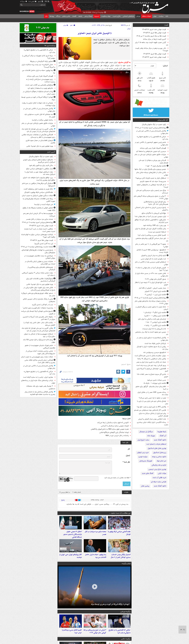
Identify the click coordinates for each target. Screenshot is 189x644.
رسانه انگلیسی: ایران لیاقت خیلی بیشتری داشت (153, 424)
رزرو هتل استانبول (160, 452)
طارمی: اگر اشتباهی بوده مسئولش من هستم (150, 410)
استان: (165, 66)
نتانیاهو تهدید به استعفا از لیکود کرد (40, 88)
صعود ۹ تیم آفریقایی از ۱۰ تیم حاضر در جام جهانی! (152, 245)
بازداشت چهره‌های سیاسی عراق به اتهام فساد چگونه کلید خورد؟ (38, 236)
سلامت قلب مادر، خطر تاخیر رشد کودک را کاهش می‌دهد (39, 324)
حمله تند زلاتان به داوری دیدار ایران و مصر (151, 362)
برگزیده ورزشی (125, 617)
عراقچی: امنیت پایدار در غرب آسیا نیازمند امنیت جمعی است (40, 230)
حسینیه (97, 16)
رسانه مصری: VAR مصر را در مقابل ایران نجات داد (153, 394)
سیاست (161, 16)
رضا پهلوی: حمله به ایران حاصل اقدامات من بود (96, 561)
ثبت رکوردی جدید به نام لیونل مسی (153, 259)
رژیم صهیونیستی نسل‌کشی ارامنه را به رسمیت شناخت (41, 81)
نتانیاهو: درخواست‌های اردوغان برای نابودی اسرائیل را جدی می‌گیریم (39, 161)
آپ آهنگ (163, 436)
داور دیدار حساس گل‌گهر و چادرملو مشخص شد (152, 240)
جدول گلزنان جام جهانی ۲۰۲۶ (155, 279)
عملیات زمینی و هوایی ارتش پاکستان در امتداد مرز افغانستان (40, 263)
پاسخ (63, 500)
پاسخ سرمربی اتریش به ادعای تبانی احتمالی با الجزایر (152, 209)
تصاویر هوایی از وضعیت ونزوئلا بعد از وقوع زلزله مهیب (39, 209)
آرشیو (41, 2)
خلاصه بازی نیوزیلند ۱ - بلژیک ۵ (155, 383)
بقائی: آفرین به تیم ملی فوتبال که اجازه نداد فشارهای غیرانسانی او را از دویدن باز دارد (38, 130)
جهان (155, 16)
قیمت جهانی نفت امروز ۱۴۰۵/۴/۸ (154, 29)
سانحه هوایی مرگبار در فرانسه (42, 120)
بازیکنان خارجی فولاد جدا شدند (155, 343)
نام (129, 449)
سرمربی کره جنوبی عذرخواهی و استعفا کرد (151, 151)
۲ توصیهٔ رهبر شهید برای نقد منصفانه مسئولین (41, 387)
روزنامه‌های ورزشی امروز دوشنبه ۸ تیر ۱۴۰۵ (150, 128)
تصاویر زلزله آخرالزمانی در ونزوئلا (42, 61)
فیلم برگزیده (126, 568)
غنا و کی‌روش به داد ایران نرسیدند (154, 329)
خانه (167, 16)
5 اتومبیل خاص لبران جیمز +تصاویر (95, 33)
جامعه (80, 16)
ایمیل (128, 456)
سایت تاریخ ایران (143, 440)
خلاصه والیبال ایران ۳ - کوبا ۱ (156, 166)
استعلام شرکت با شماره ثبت (156, 444)
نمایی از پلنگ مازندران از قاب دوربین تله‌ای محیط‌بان (39, 300)
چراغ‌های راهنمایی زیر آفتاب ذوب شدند (39, 85)
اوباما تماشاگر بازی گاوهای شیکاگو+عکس (114, 432)
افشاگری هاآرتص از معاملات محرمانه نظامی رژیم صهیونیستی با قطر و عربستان (38, 136)
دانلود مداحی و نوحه (159, 457)
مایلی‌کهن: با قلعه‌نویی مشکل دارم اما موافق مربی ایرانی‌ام (151, 221)
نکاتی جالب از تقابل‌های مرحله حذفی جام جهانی (152, 174)
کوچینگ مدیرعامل (146, 461)
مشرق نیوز (150, 7)
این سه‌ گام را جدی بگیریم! (44, 244)
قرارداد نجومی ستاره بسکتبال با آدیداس (115, 426)
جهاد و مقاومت (106, 16)
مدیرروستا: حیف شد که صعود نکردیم (153, 181)
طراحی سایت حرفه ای (159, 482)
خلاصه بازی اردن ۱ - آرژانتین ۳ (155, 295)
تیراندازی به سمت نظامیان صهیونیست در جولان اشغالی (40, 257)
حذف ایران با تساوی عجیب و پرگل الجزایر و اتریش (152, 308)
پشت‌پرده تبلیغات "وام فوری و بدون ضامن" (38, 308)
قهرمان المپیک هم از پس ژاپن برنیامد (153, 148)
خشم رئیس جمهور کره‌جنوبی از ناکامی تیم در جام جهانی (151, 144)
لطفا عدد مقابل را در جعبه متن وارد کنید (117, 478)
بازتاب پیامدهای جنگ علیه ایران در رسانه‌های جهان (38, 382)
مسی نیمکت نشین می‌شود (157, 380)
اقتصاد (74, 16)
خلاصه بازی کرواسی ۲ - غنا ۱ (156, 322)
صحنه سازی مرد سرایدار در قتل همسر (95, 535)
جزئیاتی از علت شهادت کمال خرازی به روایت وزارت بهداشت (39, 104)
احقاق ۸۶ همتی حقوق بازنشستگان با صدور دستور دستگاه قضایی (72, 537)
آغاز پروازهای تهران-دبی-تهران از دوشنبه (70, 561)
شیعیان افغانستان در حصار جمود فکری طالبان (40, 142)
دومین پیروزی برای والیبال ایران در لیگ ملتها (150, 169)
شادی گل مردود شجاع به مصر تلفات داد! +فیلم (153, 376)
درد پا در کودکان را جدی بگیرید (42, 305)
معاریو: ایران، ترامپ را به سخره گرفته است (38, 377)
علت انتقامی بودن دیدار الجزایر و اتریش (152, 419)
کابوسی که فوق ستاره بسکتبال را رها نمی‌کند (113, 423)
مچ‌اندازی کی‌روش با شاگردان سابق (154, 213)
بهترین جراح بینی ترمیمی (157, 469)
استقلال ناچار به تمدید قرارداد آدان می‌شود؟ (151, 178)
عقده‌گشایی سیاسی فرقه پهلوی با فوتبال (119, 535)
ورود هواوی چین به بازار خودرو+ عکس (40, 146)
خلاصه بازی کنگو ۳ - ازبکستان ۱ (155, 312)
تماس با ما (33, 2)
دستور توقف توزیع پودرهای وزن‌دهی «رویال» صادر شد (38, 294)
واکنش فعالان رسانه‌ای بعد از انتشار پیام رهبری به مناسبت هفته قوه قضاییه (40, 393)
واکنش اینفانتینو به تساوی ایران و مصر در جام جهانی (152, 339)
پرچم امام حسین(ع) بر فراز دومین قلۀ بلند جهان (39, 341)
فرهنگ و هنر (88, 16)
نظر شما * (126, 462)
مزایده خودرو (143, 457)
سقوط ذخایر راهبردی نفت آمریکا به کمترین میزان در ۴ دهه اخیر (39, 318)
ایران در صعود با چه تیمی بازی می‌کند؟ (152, 398)
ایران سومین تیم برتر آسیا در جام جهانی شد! (150, 216)
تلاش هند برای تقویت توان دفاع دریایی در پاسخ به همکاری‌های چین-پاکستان (39, 289)
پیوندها (52, 16)
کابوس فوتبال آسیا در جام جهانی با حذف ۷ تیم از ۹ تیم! (152, 269)
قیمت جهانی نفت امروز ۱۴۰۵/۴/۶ (154, 57)
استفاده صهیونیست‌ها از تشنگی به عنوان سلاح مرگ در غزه (40, 335)
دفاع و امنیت (117, 16)
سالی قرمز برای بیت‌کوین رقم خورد (41, 165)
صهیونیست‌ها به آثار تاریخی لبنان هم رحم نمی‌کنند (39, 215)
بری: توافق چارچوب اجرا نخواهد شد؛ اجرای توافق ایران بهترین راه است (39, 179)
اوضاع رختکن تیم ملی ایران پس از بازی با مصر (153, 402)
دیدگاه (58, 16)
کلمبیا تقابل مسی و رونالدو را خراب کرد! (152, 235)
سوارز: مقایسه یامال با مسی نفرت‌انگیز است (150, 356)
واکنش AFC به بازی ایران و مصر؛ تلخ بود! (151, 407)
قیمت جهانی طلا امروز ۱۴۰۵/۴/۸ (155, 33)
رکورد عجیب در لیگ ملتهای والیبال (154, 124)
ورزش (138, 16)
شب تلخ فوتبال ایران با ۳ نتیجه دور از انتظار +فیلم (151, 284)
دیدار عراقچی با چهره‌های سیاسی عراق (40, 169)
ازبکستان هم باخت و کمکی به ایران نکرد (152, 319)
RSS (47, 2)
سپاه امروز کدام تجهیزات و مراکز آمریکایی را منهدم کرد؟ (39, 57)
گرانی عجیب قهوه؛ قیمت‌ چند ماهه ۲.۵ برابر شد (152, 44)
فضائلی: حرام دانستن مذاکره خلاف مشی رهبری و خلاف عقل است (40, 361)
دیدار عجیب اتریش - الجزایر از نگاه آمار (152, 288)
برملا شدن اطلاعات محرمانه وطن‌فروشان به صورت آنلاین (39, 200)
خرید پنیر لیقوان (143, 452)
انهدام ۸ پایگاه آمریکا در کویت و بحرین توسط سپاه (110, 609)
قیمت (166, 25)
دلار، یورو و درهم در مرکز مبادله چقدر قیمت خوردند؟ (152, 49)
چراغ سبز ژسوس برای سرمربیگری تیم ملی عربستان (152, 192)
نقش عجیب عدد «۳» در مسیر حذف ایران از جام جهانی (152, 275)
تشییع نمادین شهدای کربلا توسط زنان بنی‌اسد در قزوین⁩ (38, 312)
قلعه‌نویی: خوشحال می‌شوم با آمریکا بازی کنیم (152, 370)
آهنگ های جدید (148, 473)
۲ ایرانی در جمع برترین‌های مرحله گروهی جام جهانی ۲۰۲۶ (151, 197)
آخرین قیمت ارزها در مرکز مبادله (155, 39)
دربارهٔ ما (24, 2)
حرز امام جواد (161, 461)
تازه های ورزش (163, 120)
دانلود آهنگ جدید (160, 440)
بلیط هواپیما (162, 432)
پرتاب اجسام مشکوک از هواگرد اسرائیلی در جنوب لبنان (39, 93)
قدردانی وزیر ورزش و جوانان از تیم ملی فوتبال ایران (153, 162)
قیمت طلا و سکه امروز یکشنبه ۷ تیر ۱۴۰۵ (151, 36)
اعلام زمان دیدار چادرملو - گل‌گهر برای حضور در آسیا (152, 388)
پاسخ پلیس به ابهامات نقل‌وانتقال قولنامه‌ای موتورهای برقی (38, 251)
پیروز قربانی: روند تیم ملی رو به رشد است (151, 365)
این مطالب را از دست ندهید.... (120, 513)
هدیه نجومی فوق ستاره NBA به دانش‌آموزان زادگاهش (110, 429)
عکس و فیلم (66, 16)
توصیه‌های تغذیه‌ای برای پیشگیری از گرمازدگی (41, 268)
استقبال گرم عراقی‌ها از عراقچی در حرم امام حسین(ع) (39, 185)
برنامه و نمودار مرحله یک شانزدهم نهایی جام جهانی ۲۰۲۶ (151, 302)
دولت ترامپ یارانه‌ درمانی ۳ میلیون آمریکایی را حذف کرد (39, 274)
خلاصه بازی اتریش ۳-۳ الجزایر (155, 291)
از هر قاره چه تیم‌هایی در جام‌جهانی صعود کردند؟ (152, 186)
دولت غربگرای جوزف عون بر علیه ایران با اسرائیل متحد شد (40, 173)
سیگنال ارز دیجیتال (146, 432)
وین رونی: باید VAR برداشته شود (155, 225)
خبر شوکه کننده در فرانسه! (44, 204)
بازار (46, 16)
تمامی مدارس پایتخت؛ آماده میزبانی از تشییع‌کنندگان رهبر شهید (40, 352)
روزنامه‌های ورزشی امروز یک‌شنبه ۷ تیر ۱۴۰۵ (150, 298)
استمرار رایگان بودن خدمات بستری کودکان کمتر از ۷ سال (121, 561)
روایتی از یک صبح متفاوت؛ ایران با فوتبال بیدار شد (152, 348)
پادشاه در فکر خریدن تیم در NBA (117, 436)
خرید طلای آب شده (159, 478)
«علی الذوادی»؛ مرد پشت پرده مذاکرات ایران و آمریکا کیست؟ (38, 66)
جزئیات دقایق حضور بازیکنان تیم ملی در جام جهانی (151, 156)
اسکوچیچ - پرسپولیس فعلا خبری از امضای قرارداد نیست (152, 251)
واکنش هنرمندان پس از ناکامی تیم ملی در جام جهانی (152, 132)
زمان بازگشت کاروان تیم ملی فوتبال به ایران (151, 229)
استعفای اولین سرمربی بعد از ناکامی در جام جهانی (152, 263)
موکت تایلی (162, 473)
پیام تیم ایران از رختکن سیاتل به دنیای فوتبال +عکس (153, 415)
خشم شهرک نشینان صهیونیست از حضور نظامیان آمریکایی (40, 347)
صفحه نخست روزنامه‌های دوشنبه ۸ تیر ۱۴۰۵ (37, 247)
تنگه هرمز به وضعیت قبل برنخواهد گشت (38, 189)
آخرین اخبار (51, 152)
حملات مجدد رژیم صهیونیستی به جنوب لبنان (37, 357)
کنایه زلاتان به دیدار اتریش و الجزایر (154, 256)
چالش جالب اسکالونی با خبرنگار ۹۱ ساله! (152, 359)
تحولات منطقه (147, 16)
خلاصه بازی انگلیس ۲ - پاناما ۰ (155, 325)
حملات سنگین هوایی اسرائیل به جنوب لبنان (37, 196)
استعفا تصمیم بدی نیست (157, 232)
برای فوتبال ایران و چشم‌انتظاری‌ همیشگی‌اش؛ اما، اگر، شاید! (156, 203)
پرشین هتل (145, 486)
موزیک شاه (151, 436)
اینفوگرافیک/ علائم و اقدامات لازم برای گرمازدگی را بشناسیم (41, 280)
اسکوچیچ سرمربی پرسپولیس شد (155, 352)
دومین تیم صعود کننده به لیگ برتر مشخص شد (152, 333)
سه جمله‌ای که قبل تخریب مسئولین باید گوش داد (40, 116)
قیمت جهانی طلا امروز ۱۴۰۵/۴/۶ (155, 54)
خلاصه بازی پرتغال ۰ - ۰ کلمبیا (155, 316)
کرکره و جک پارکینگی (159, 465)
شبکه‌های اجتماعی (128, 16)
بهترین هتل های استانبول (157, 448)
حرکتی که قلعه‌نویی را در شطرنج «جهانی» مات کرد (152, 138)
